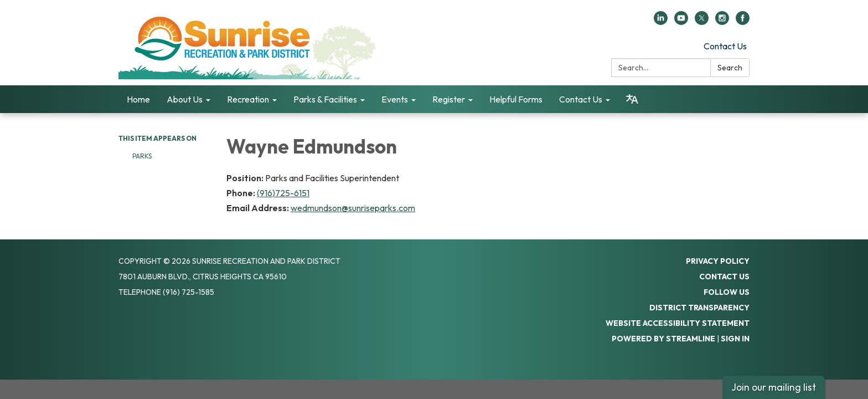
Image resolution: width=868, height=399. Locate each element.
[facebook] (743, 22)
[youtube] (681, 22)
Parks (142, 156)
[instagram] (722, 22)
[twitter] (702, 22)
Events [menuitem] (395, 99)
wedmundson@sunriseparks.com (353, 208)
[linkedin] (661, 22)
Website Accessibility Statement (678, 323)
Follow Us (727, 292)
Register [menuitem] (449, 99)
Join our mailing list (774, 387)
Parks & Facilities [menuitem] (325, 99)
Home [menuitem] (138, 99)
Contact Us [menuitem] (581, 99)
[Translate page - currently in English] (632, 99)
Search (730, 68)
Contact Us (725, 46)
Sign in (735, 339)
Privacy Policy (718, 261)
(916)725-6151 (283, 193)
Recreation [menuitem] (248, 99)
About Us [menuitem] (185, 99)
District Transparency (699, 308)
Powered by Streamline (663, 339)
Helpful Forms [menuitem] (516, 99)
